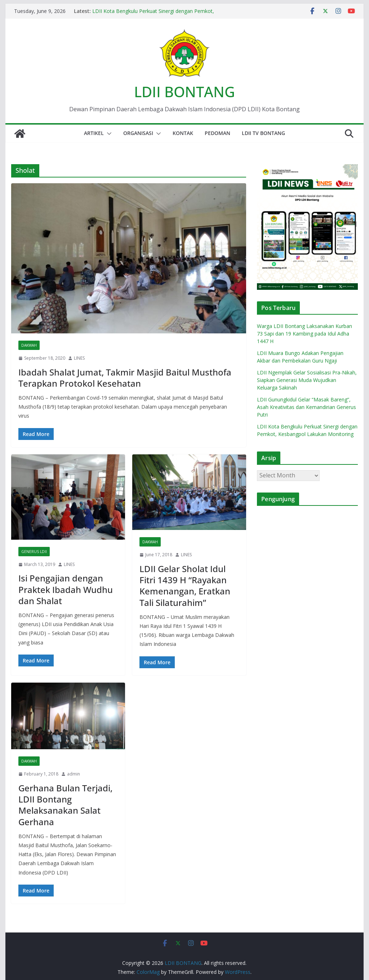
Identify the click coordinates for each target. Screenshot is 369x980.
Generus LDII (34, 552)
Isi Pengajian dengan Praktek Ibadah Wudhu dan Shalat (66, 589)
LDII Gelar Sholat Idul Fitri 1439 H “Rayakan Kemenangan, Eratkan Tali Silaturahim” (185, 586)
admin (74, 774)
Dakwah (29, 345)
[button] (108, 134)
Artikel (94, 133)
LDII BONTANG (184, 92)
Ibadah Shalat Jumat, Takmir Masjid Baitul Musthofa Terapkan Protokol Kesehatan (125, 378)
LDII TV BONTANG (263, 133)
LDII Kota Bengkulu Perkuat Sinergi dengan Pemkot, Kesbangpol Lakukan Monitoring (153, 15)
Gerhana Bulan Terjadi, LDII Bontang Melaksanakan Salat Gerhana (65, 805)
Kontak (183, 133)
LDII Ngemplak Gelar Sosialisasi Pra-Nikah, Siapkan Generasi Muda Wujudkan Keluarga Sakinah (307, 380)
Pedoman (217, 133)
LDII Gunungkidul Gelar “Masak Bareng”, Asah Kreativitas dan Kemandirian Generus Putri (306, 407)
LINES (79, 358)
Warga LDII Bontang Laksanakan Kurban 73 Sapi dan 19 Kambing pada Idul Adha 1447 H (304, 334)
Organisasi (138, 133)
